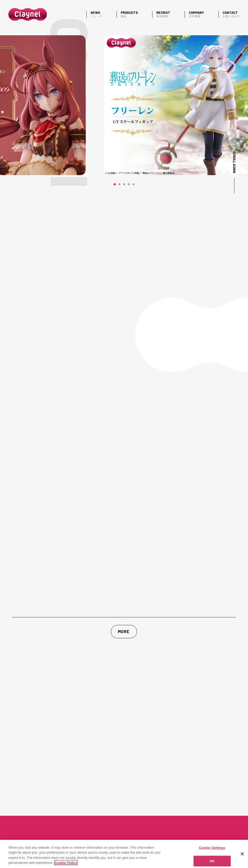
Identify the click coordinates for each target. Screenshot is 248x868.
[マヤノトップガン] (124, 105)
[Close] (242, 854)
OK (212, 861)
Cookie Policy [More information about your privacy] (66, 863)
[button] (115, 184)
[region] (124, 854)
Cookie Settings (212, 848)
